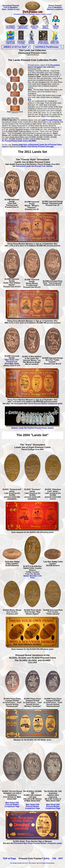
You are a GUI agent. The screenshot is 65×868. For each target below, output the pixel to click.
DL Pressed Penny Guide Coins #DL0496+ (19, 141)
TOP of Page (9, 858)
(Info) (46, 858)
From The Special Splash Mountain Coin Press (32, 576)
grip (30, 99)
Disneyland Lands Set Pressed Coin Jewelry (34, 166)
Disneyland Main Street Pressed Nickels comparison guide (38, 404)
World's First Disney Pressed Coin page (37, 147)
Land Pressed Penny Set (51, 120)
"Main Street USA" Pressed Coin (12, 361)
